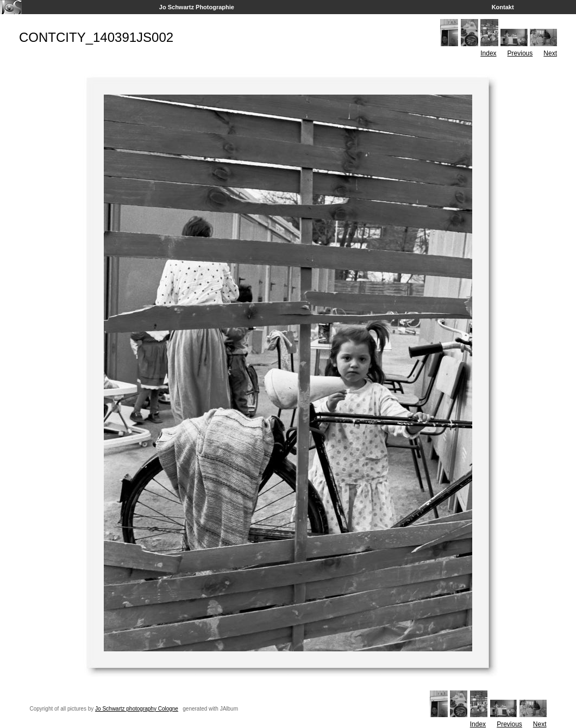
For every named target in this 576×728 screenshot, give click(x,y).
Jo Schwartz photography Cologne (137, 709)
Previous (520, 53)
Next (550, 53)
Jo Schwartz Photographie (197, 7)
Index (488, 53)
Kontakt (503, 7)
